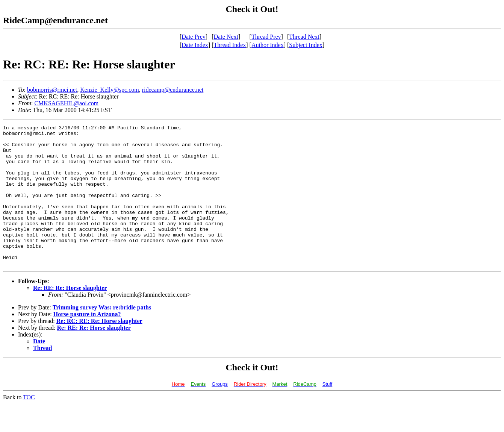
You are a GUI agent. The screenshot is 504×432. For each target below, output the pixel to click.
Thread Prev (266, 37)
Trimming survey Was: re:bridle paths (102, 336)
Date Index (195, 45)
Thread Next (304, 37)
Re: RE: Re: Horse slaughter (70, 316)
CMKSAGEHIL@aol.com (66, 103)
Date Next (226, 37)
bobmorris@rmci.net (52, 90)
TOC (29, 425)
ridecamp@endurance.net (173, 90)
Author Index (268, 45)
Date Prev (194, 37)
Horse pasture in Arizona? (87, 342)
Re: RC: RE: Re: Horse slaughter (99, 349)
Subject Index (306, 45)
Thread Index (230, 45)
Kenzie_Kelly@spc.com (109, 90)
